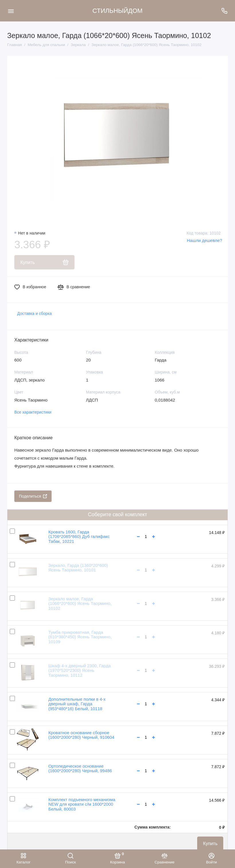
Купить (210, 844)
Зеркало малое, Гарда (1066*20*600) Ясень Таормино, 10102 (80, 603)
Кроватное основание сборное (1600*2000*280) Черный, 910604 (81, 735)
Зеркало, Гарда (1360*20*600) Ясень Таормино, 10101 (78, 568)
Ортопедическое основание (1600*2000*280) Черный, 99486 (80, 768)
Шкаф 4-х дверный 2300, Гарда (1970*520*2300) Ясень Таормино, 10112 (80, 670)
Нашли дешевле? (204, 240)
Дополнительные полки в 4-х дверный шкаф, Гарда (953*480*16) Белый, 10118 (77, 704)
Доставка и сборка (35, 313)
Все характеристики (33, 412)
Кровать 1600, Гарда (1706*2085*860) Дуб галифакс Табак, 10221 (79, 537)
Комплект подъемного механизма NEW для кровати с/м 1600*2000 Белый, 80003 (82, 804)
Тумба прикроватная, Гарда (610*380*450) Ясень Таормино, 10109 (80, 637)
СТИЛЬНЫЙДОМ (118, 11)
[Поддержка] (224, 11)
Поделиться (33, 496)
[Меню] (11, 11)
